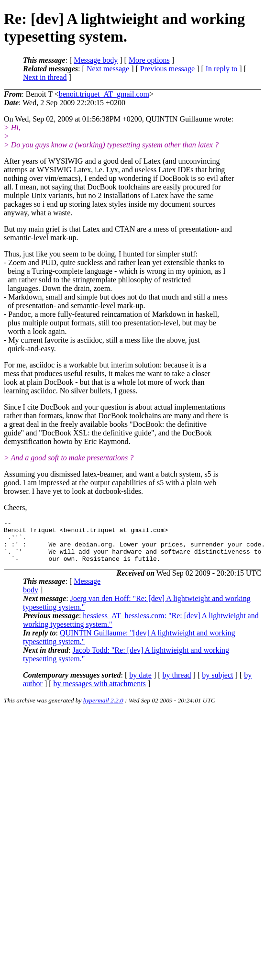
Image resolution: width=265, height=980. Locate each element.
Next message (108, 69)
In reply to (222, 69)
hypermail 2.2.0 (103, 709)
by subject (217, 684)
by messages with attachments (100, 692)
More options (149, 60)
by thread (177, 684)
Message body (96, 60)
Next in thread (45, 77)
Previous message (167, 69)
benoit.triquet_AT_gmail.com (104, 94)
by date (140, 684)
